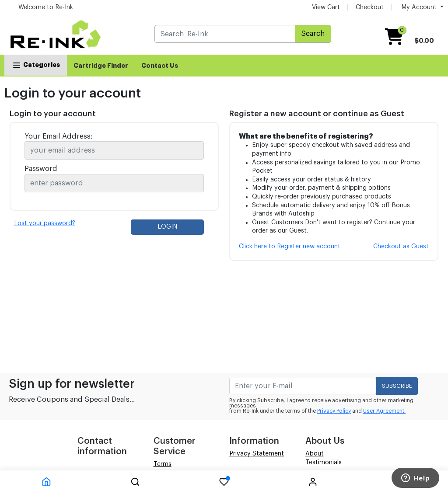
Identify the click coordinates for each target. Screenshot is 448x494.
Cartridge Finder (101, 66)
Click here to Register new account (290, 247)
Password (41, 169)
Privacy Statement (257, 454)
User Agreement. (384, 411)
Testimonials (324, 463)
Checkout (370, 7)
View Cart (326, 7)
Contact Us (160, 66)
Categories (36, 65)
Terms (163, 464)
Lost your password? (45, 223)
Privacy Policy (334, 411)
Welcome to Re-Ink (46, 7)
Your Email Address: (58, 136)
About (315, 454)
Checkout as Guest (401, 247)
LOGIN (167, 227)
